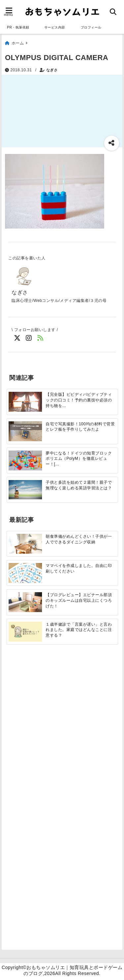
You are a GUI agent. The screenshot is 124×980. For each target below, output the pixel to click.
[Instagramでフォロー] (29, 338)
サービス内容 (55, 27)
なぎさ (52, 70)
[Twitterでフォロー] (17, 338)
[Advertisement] (62, 727)
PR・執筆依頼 (18, 27)
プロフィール (91, 27)
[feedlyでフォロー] (41, 338)
